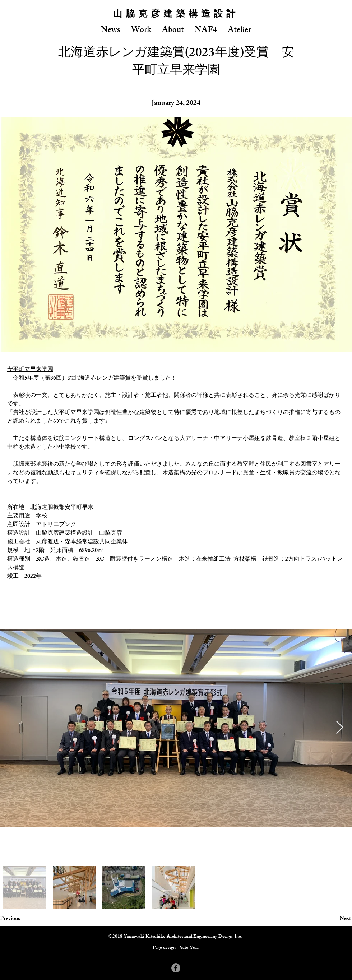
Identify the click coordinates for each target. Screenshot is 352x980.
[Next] (333, 919)
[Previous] (24, 919)
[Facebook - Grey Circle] (176, 968)
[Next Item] (340, 728)
